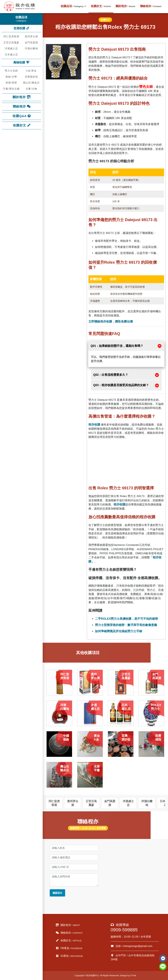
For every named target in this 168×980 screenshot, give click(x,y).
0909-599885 (124, 930)
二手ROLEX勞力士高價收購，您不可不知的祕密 (127, 619)
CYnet (133, 975)
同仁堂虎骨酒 (11, 36)
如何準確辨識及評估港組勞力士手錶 (119, 631)
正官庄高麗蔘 (11, 43)
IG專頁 (69, 956)
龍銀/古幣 (11, 77)
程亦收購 (94, 425)
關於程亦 (125, 6)
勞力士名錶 (11, 71)
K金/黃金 (31, 71)
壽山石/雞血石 (31, 83)
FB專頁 (69, 948)
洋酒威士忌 (11, 48)
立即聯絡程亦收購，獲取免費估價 (111, 322)
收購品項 (72, 6)
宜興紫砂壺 (31, 77)
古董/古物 (31, 89)
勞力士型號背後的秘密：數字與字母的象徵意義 (126, 625)
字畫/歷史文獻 (11, 89)
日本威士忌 (11, 55)
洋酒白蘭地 (31, 48)
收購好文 (101, 6)
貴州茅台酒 (31, 36)
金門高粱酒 (31, 43)
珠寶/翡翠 (11, 83)
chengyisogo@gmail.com (138, 946)
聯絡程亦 (151, 6)
